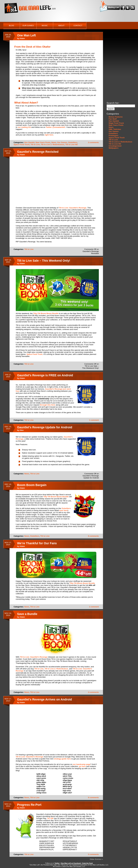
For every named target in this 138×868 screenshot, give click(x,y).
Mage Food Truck (116, 123)
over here (63, 510)
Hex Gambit (29, 142)
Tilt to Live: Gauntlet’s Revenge (73, 208)
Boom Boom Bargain (32, 485)
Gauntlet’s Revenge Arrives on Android (45, 699)
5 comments (93, 854)
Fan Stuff (113, 119)
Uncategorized (115, 146)
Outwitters (73, 142)
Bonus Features (116, 117)
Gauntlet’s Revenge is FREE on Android (45, 375)
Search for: (113, 103)
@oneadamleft (58, 127)
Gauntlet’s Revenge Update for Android (45, 427)
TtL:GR (50, 818)
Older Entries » (96, 859)
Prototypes (114, 136)
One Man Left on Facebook (71, 863)
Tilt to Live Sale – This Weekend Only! (44, 261)
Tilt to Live (35, 145)
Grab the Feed (87, 863)
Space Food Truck (22, 145)
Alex (22, 430)
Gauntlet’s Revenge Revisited (38, 152)
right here (49, 135)
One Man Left (27, 35)
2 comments (93, 142)
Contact (78, 26)
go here (82, 766)
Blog (11, 26)
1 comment (94, 420)
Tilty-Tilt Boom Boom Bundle (46, 313)
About (61, 26)
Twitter (57, 863)
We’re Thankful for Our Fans (37, 543)
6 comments (93, 536)
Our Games (28, 26)
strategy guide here (62, 759)
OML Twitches (115, 129)
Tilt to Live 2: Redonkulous (53, 145)
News (54, 142)
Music (45, 26)
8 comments (93, 798)
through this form (48, 405)
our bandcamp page (82, 764)
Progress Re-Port (29, 805)
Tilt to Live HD (71, 145)
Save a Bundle (27, 614)
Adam (22, 38)
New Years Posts (43, 142)
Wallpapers (114, 148)
